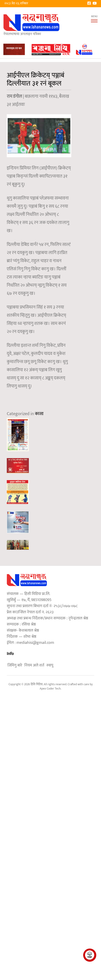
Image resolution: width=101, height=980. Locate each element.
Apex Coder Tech (50, 689)
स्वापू (50, 665)
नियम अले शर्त (34, 665)
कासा (39, 414)
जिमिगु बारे (15, 665)
